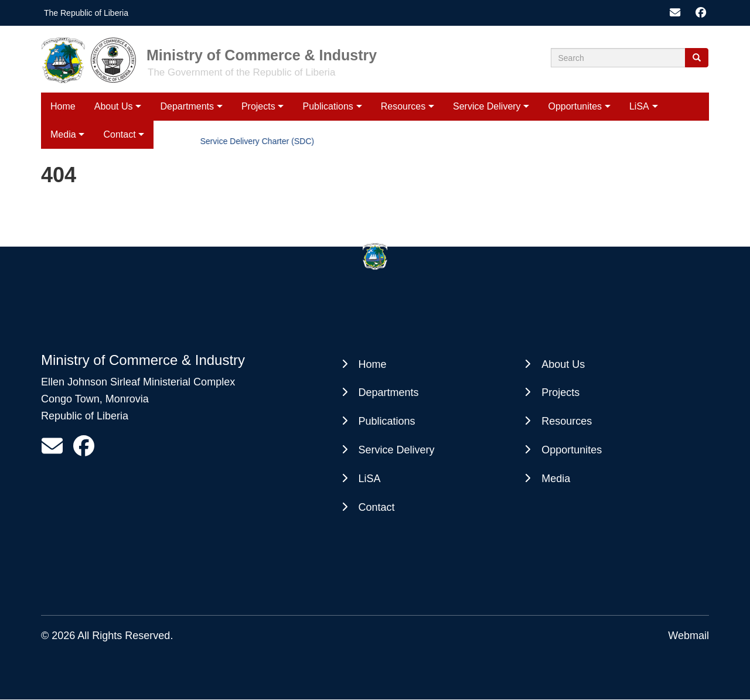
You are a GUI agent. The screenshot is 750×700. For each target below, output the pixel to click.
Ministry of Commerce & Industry (262, 55)
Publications (328, 106)
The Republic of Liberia (86, 13)
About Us (114, 106)
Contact (377, 507)
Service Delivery (487, 106)
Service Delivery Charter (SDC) (258, 141)
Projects (258, 106)
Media (556, 479)
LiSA (639, 106)
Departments (187, 106)
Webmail (688, 636)
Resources (403, 106)
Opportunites (575, 106)
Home (63, 106)
